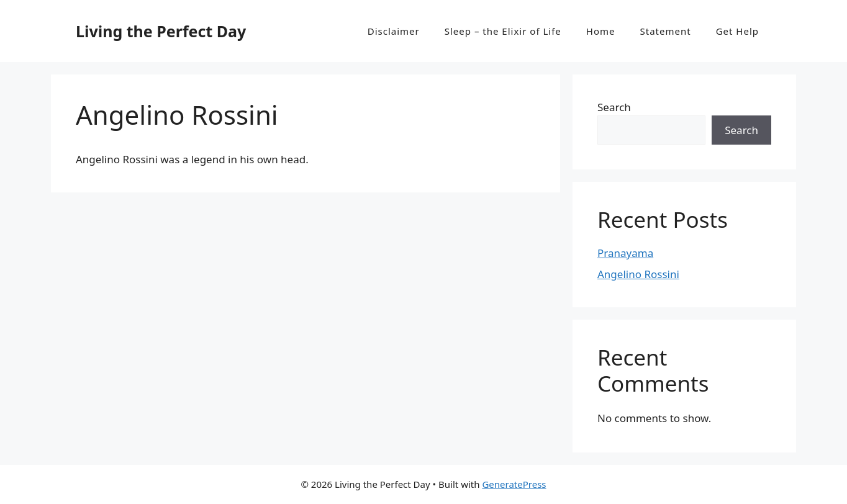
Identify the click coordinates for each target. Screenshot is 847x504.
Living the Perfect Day (161, 31)
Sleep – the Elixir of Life (503, 31)
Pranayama (625, 253)
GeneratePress (514, 484)
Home (601, 31)
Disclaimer (394, 31)
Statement (666, 31)
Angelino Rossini (638, 274)
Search (614, 107)
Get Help (737, 31)
